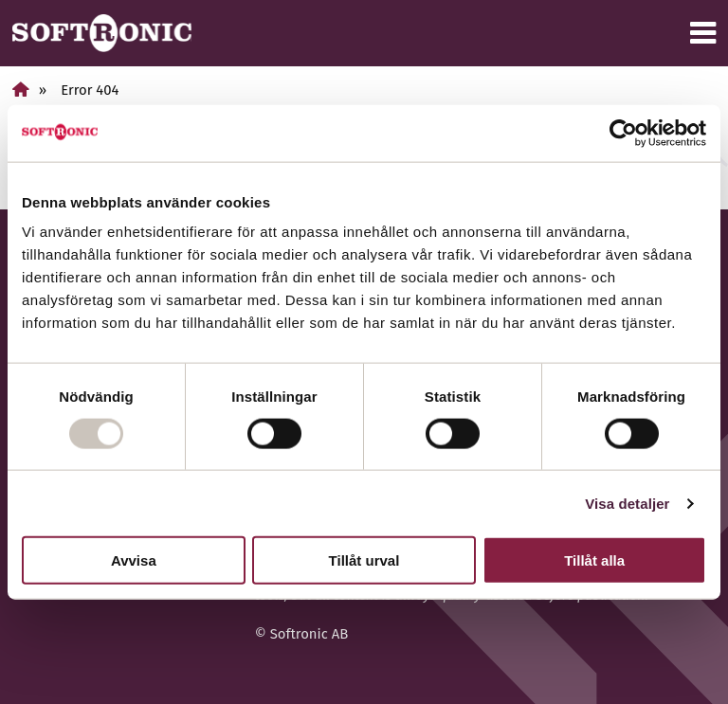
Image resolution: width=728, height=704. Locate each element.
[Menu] (703, 33)
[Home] (21, 90)
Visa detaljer (627, 503)
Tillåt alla (594, 560)
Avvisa (134, 560)
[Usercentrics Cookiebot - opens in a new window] (623, 133)
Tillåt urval (364, 560)
